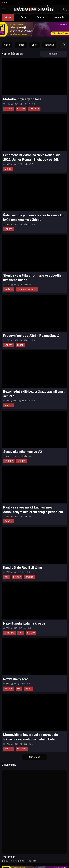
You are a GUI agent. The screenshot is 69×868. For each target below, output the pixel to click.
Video (7, 45)
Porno (24, 17)
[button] (61, 45)
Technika (49, 45)
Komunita (59, 17)
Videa (8, 17)
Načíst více (35, 757)
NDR (5, 2)
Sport (35, 45)
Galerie (40, 17)
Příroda (21, 45)
